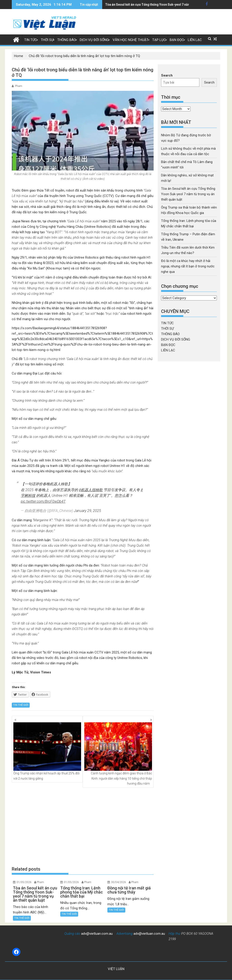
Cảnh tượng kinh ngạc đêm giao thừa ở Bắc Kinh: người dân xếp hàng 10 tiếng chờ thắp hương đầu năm (118, 754)
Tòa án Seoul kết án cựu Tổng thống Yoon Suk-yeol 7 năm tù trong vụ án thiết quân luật (188, 194)
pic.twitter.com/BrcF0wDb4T (43, 501)
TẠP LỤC (159, 40)
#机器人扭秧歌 (91, 490)
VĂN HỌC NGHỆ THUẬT (130, 40)
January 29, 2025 (87, 511)
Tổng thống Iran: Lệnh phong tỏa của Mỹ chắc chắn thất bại (149, 5)
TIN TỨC (31, 40)
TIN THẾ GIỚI (21, 705)
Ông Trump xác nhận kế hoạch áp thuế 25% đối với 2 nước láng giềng (47, 751)
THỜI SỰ (47, 40)
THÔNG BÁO (67, 40)
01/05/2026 (24, 882)
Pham (19, 86)
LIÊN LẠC (195, 40)
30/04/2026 (118, 882)
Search (167, 75)
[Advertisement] (83, 827)
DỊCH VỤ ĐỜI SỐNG (94, 40)
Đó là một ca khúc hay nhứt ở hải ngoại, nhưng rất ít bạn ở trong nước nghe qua (188, 266)
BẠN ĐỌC (177, 40)
